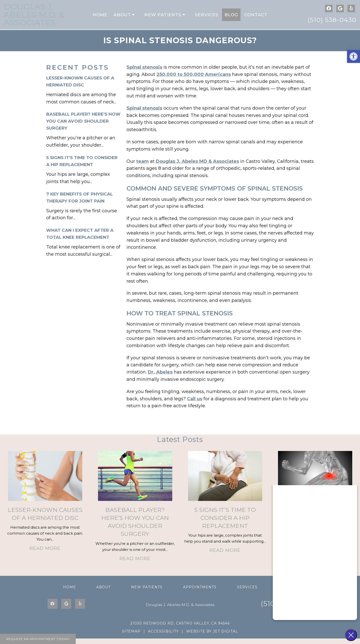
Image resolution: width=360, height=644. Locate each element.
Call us (195, 404)
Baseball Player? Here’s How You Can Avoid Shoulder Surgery (83, 127)
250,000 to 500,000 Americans (194, 80)
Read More (45, 554)
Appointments (200, 593)
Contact (256, 17)
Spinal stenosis (144, 73)
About (122, 17)
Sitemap (131, 637)
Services (206, 17)
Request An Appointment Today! (38, 639)
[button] (353, 56)
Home (100, 17)
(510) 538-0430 (332, 22)
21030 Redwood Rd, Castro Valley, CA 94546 (180, 629)
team (142, 167)
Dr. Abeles (160, 378)
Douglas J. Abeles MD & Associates (197, 167)
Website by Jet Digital (212, 637)
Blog (231, 17)
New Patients (163, 17)
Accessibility (163, 637)
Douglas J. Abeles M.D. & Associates (34, 17)
